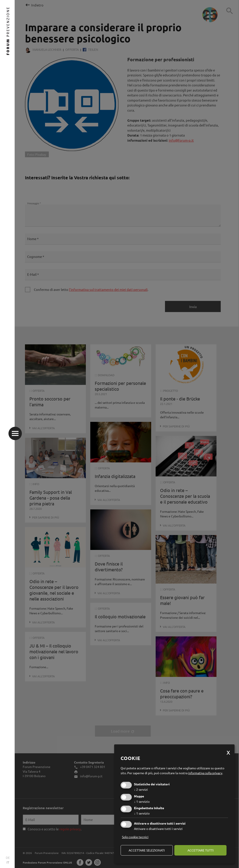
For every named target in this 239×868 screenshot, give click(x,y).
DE (8, 858)
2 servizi (141, 789)
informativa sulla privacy (205, 773)
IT (8, 862)
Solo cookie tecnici (135, 837)
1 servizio (142, 801)
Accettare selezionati (147, 850)
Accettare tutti (201, 850)
